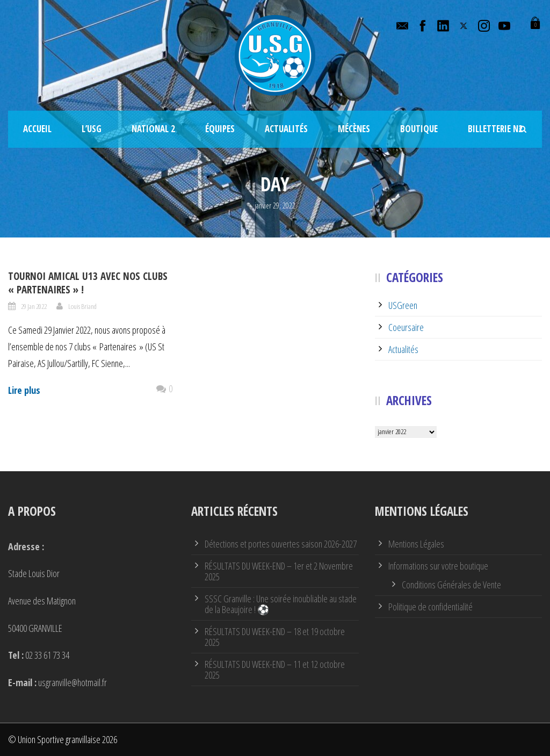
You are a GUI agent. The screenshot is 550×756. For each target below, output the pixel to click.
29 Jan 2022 (34, 306)
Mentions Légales (416, 544)
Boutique (419, 129)
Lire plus (24, 390)
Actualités (286, 129)
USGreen (403, 305)
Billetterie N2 (495, 129)
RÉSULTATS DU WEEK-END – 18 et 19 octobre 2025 (275, 637)
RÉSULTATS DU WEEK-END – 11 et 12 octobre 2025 (275, 669)
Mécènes (354, 129)
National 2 (153, 129)
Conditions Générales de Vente (451, 585)
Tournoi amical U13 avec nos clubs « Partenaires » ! (88, 283)
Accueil (37, 129)
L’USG (92, 129)
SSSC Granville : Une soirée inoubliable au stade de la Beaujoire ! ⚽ (281, 604)
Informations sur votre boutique (438, 566)
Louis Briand (82, 306)
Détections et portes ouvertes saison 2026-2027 (281, 544)
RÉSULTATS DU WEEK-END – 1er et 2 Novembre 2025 (279, 571)
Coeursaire (406, 327)
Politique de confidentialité (430, 607)
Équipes (220, 129)
